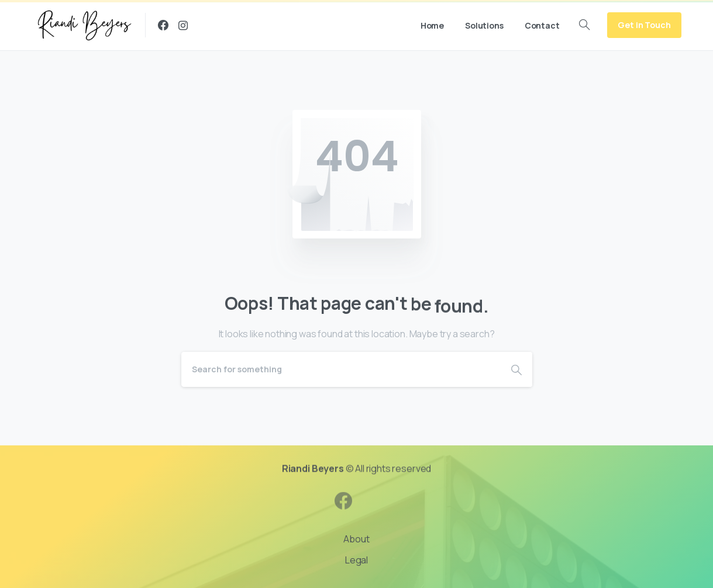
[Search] (341, 369)
